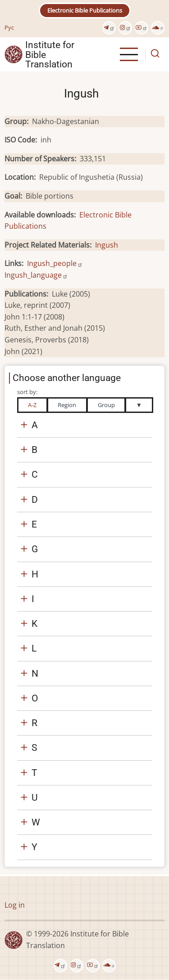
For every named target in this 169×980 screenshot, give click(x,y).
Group (106, 405)
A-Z (32, 405)
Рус (9, 27)
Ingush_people (55, 263)
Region (67, 405)
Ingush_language (36, 275)
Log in (15, 905)
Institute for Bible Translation (50, 54)
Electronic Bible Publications (85, 10)
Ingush (107, 245)
